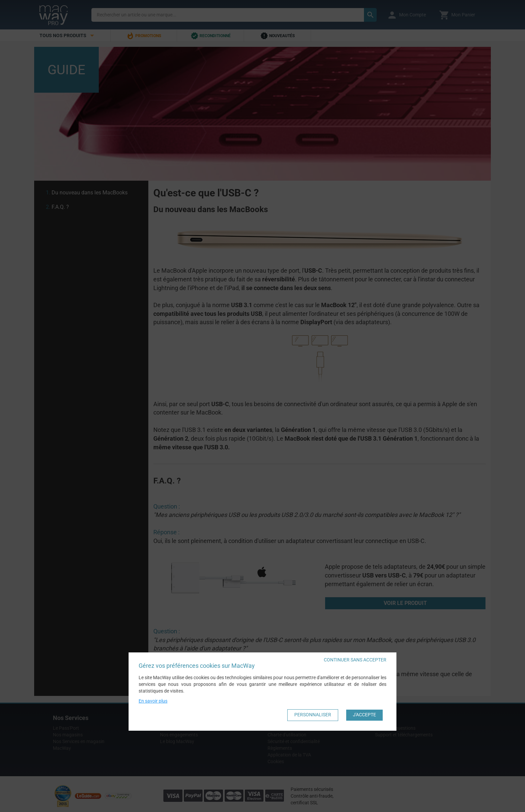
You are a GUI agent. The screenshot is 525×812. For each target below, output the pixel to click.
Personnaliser (313, 715)
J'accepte (364, 715)
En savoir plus (153, 701)
